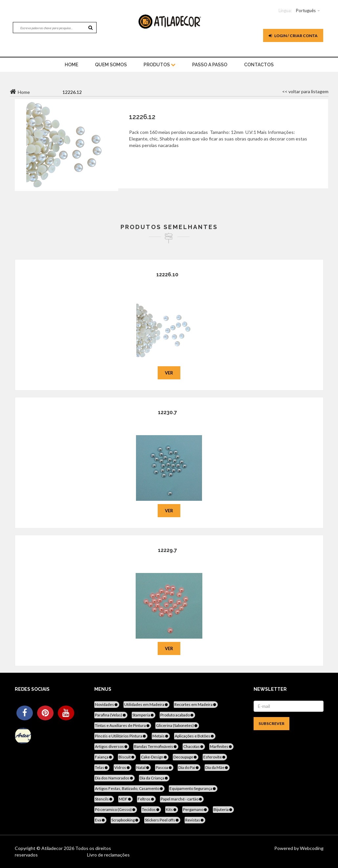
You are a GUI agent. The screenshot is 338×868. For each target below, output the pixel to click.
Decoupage (186, 757)
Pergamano (195, 809)
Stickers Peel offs (162, 820)
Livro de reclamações (108, 855)
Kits (172, 809)
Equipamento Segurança (193, 788)
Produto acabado (177, 715)
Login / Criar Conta (293, 36)
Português (306, 11)
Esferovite (215, 757)
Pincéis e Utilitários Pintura (121, 736)
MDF (125, 799)
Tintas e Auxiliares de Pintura (123, 725)
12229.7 (168, 550)
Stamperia (144, 715)
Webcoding (311, 848)
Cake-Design (154, 757)
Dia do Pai (189, 767)
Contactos (259, 65)
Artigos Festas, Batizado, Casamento (129, 788)
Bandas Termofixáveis (156, 746)
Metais (161, 736)
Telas (102, 767)
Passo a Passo (210, 65)
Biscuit (127, 757)
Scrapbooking (125, 820)
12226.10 (167, 275)
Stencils (104, 799)
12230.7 (168, 412)
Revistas (195, 820)
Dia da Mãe (217, 767)
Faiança (104, 757)
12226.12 (142, 117)
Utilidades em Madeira (146, 704)
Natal (143, 767)
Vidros (123, 767)
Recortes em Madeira (196, 704)
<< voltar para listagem (305, 91)
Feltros (146, 799)
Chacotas (194, 746)
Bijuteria (223, 809)
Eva (100, 820)
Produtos (159, 65)
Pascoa (164, 767)
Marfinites (221, 746)
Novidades (107, 704)
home (71, 65)
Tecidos (151, 809)
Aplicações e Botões (195, 736)
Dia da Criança (154, 778)
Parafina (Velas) (111, 715)
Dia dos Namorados (114, 778)
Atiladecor (53, 848)
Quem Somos (111, 65)
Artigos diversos (112, 746)
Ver (169, 373)
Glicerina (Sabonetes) (177, 725)
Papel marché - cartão (182, 799)
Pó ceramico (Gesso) (116, 809)
